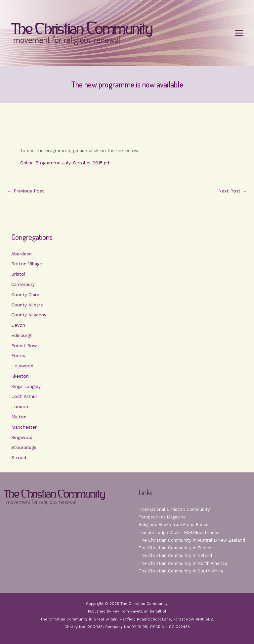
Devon (18, 325)
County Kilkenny (29, 315)
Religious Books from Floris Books (173, 525)
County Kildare (27, 305)
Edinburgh (22, 335)
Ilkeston (20, 376)
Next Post (233, 191)
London (20, 406)
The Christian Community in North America (183, 563)
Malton (19, 417)
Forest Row (24, 346)
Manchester (24, 427)
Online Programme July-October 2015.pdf (65, 163)
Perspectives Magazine (162, 517)
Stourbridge (24, 447)
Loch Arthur (24, 396)
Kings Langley (26, 386)
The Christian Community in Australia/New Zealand (192, 540)
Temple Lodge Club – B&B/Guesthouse (179, 533)
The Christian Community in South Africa (181, 571)
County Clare (25, 295)
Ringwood (22, 437)
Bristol (18, 274)
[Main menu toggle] (239, 33)
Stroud (19, 457)
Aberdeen (21, 254)
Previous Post (26, 191)
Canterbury (23, 284)
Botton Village (27, 264)
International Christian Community (174, 509)
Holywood (22, 366)
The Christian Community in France (175, 548)
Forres (18, 355)
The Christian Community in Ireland (175, 555)
